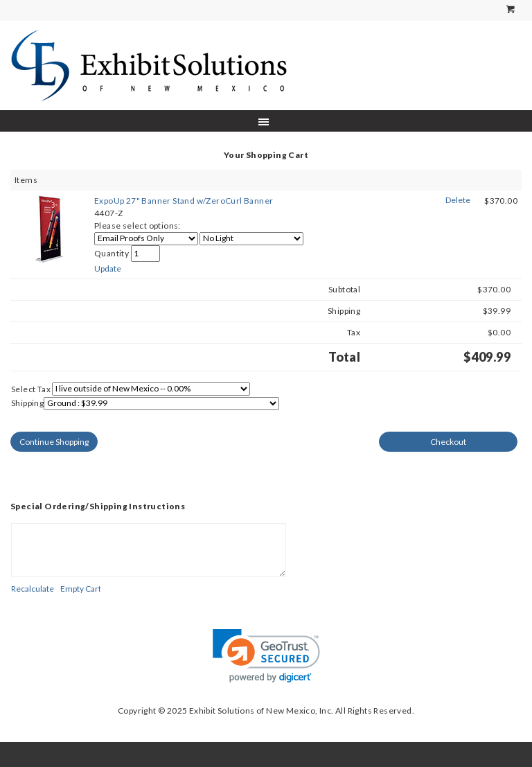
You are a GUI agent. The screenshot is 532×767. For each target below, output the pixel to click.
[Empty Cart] (81, 589)
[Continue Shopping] (54, 442)
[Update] (108, 268)
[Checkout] (448, 442)
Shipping (27, 403)
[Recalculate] (33, 589)
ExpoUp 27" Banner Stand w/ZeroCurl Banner (184, 201)
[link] (266, 656)
